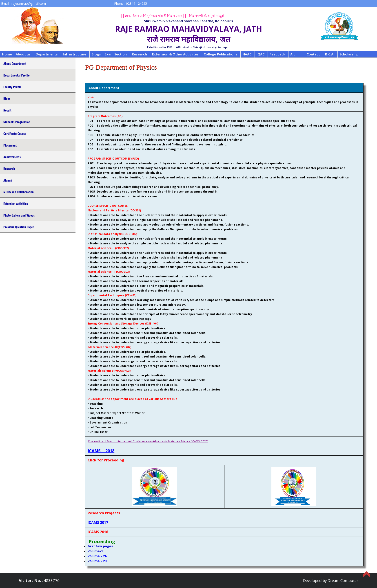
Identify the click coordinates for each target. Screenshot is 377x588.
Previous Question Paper (19, 227)
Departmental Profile (17, 75)
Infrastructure (75, 54)
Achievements (12, 157)
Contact (313, 54)
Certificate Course (15, 133)
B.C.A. (330, 54)
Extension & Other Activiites (175, 54)
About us (23, 54)
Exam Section (116, 54)
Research (139, 54)
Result (7, 110)
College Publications (221, 54)
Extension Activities (16, 203)
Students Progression (17, 122)
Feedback (277, 54)
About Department (15, 63)
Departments (47, 54)
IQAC (261, 54)
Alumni (296, 54)
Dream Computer (343, 580)
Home (7, 54)
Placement (10, 145)
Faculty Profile (12, 87)
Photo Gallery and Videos (19, 215)
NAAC (247, 54)
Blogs (96, 54)
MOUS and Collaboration (19, 192)
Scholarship (349, 54)
